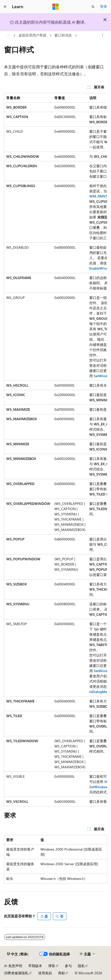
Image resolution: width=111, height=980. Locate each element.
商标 (62, 973)
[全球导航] (5, 7)
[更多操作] (103, 36)
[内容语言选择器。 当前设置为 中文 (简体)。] (18, 954)
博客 (52, 966)
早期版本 (35, 966)
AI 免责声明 (13, 966)
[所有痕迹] (8, 36)
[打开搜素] (93, 7)
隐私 (81, 966)
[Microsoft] (56, 7)
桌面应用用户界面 (32, 35)
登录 (104, 6)
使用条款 (45, 973)
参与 (68, 966)
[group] (55, 450)
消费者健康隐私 (16, 973)
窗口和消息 (63, 35)
